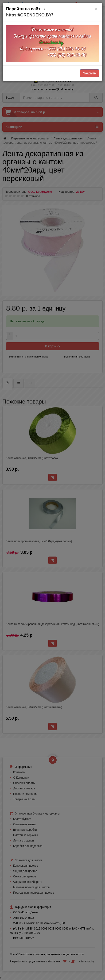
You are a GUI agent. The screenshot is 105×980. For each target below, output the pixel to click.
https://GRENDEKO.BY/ (29, 15)
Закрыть (89, 73)
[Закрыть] (96, 9)
